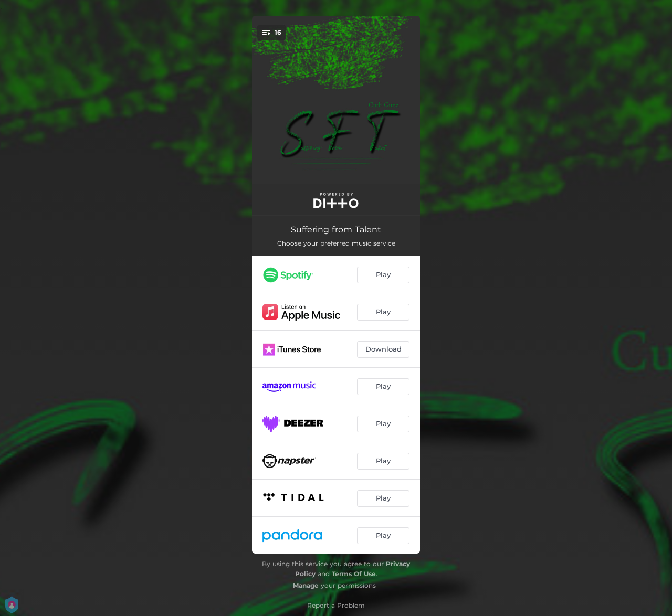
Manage (306, 585)
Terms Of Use (354, 574)
